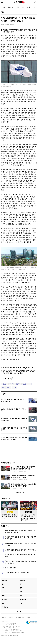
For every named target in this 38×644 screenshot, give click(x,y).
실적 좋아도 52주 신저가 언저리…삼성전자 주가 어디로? (14, 419)
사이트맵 (29, 617)
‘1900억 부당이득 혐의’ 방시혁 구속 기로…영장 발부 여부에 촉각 (21, 538)
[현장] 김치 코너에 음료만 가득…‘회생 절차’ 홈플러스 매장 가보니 (23, 476)
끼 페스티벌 (5, 607)
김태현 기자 (6, 378)
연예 (34, 7)
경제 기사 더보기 (19, 492)
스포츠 (4, 592)
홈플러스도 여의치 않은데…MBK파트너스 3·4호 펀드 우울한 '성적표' (24, 485)
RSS (35, 617)
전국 (3, 595)
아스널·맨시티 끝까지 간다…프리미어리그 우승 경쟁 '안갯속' (21, 544)
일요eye (4, 599)
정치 (18, 7)
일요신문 (19, 3)
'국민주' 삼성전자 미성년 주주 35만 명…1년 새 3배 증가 (14, 401)
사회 (29, 7)
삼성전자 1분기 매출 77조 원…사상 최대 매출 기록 (14, 429)
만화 (21, 603)
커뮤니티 (11, 617)
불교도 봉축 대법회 (11, 568)
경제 (23, 7)
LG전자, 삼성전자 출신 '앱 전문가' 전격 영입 (14, 410)
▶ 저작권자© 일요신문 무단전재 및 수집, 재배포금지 (17, 368)
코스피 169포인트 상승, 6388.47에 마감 (17, 572)
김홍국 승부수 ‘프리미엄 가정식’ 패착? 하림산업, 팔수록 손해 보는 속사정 (23, 468)
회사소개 (4, 617)
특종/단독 (11, 7)
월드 (21, 595)
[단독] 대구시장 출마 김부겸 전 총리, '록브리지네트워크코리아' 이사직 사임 (20, 531)
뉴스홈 (3, 7)
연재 (3, 603)
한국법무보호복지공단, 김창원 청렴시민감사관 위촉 (20, 550)
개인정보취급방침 (20, 617)
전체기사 (4, 580)
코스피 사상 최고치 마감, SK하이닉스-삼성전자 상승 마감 (21, 556)
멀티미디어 (23, 599)
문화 (21, 592)
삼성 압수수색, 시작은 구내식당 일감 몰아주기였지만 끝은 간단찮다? (14, 438)
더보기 (19, 612)
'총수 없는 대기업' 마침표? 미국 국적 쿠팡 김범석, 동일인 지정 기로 (21, 562)
